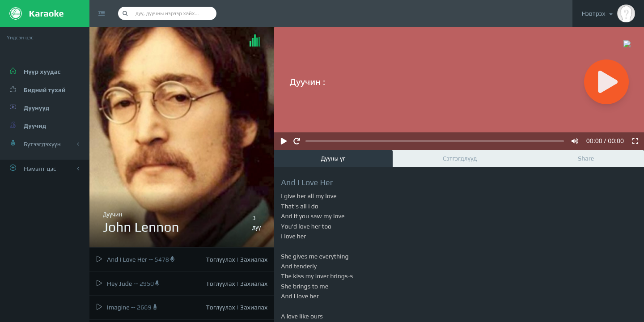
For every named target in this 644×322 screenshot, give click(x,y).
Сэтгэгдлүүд (460, 158)
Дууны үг (333, 158)
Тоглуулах (221, 259)
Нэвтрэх (608, 13)
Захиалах (254, 259)
